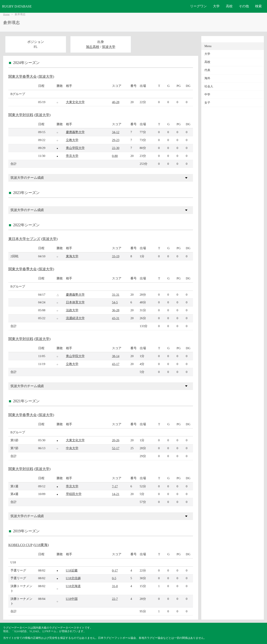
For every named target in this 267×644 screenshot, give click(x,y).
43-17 (116, 364)
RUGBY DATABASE (17, 6)
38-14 (116, 356)
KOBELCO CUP (20, 545)
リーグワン (198, 6)
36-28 (116, 310)
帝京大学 (72, 156)
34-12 (116, 132)
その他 (244, 6)
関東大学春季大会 (23, 77)
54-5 (115, 302)
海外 (207, 78)
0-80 (115, 156)
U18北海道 (73, 586)
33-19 (116, 256)
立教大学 (72, 140)
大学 (216, 6)
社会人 (209, 86)
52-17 (116, 448)
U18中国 (72, 599)
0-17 (115, 570)
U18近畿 (72, 570)
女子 (207, 103)
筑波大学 (109, 47)
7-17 (115, 486)
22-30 (116, 148)
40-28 (116, 102)
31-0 (115, 586)
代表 (207, 70)
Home (6, 14)
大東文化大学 (75, 102)
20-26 (116, 440)
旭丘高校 (93, 47)
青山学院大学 (75, 148)
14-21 (116, 494)
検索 (258, 6)
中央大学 (72, 448)
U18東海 (41, 545)
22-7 (115, 599)
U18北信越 (73, 578)
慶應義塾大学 (75, 132)
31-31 (116, 294)
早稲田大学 (74, 494)
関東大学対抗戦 (21, 115)
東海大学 (72, 256)
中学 (207, 94)
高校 (229, 6)
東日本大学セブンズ (24, 239)
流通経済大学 (75, 318)
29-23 (116, 140)
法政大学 (72, 310)
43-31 (116, 318)
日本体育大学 (75, 302)
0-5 (114, 578)
